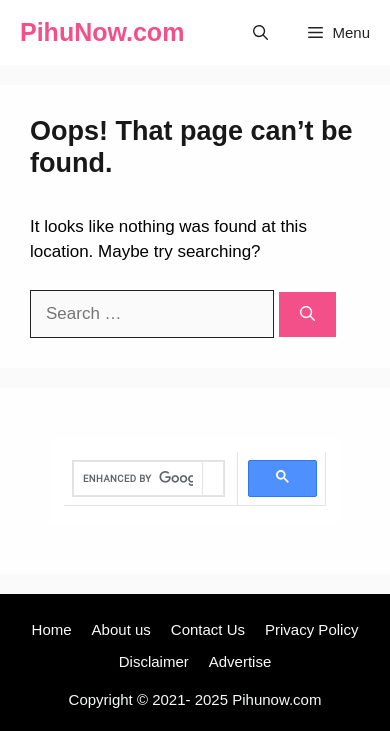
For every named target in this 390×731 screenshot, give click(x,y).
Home (52, 629)
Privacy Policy (311, 629)
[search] (138, 479)
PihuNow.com (102, 32)
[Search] (307, 314)
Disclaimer (154, 661)
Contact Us (208, 629)
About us (121, 629)
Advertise (240, 661)
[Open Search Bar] (260, 32)
